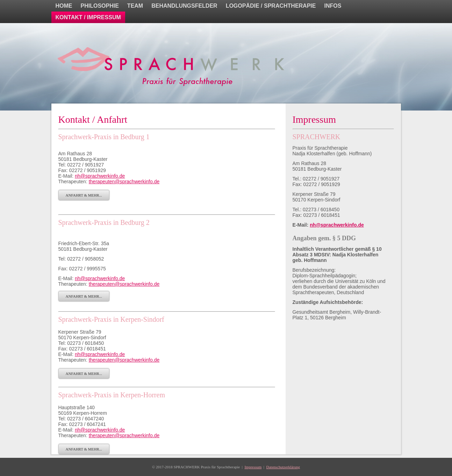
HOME (64, 6)
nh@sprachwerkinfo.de (100, 176)
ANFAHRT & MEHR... (84, 195)
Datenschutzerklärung (283, 467)
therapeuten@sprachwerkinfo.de (124, 182)
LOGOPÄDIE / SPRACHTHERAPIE (271, 6)
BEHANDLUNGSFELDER (184, 6)
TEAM (135, 6)
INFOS (333, 6)
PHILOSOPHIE (100, 6)
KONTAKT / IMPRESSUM (88, 17)
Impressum (253, 467)
